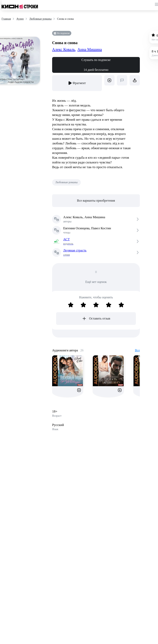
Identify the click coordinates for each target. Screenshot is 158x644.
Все (137, 350)
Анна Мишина (90, 49)
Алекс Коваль (64, 49)
